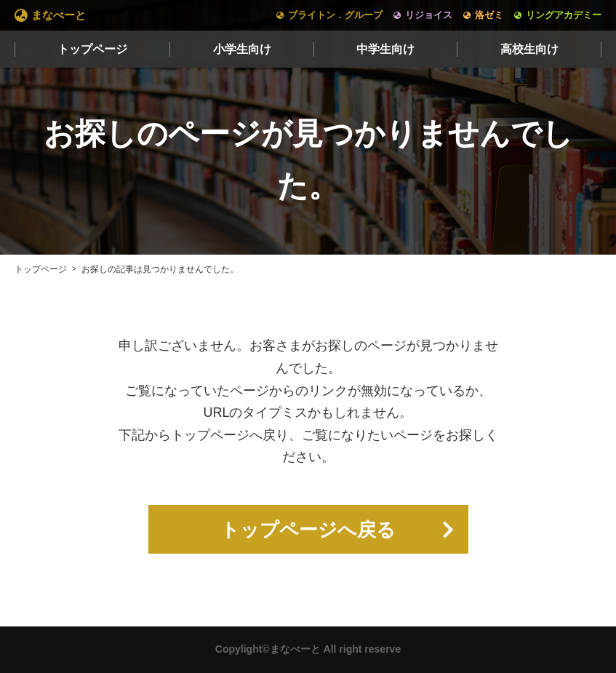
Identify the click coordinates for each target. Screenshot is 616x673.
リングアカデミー (564, 15)
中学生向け (385, 49)
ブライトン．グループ (335, 15)
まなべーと (59, 15)
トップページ (92, 49)
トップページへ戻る (308, 530)
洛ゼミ (489, 15)
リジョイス (429, 15)
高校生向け (529, 49)
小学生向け (242, 49)
